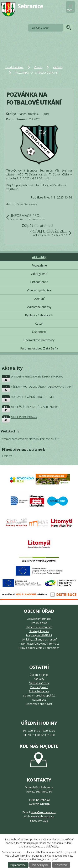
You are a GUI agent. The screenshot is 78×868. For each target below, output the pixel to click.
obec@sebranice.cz (43, 812)
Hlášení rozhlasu (28, 114)
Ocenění (39, 299)
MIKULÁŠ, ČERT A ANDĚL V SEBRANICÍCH (35, 407)
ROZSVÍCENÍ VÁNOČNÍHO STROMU (32, 397)
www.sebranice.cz (43, 816)
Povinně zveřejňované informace (39, 644)
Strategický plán (39, 631)
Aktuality (58, 67)
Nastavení (61, 865)
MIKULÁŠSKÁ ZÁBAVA (24, 417)
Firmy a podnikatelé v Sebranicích (39, 648)
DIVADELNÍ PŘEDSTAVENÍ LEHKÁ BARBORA (37, 377)
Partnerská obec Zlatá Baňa (39, 348)
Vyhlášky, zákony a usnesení (39, 640)
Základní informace (39, 619)
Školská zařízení (39, 683)
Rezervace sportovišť (39, 704)
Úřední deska (39, 623)
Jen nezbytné (40, 865)
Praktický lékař (39, 687)
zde (46, 821)
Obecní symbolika (39, 290)
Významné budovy (39, 307)
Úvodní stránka (14, 67)
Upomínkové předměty (39, 340)
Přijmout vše (18, 865)
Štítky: (11, 114)
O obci (38, 67)
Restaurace (39, 700)
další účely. (52, 847)
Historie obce (39, 282)
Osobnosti (39, 332)
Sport (45, 114)
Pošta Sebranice (39, 691)
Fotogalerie (39, 265)
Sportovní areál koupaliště (39, 696)
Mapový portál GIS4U (39, 635)
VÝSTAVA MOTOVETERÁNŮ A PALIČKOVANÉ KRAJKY (42, 387)
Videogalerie (39, 274)
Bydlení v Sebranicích (39, 315)
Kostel (39, 323)
